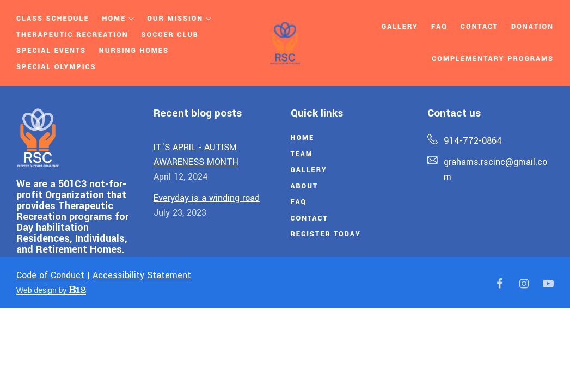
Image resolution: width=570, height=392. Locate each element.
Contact (479, 27)
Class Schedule (53, 19)
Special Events (51, 51)
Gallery (400, 27)
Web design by (51, 290)
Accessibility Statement (142, 275)
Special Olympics (56, 67)
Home (114, 19)
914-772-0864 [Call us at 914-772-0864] (473, 141)
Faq (439, 27)
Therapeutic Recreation (72, 35)
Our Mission (175, 19)
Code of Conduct (50, 275)
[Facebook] (499, 284)
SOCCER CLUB (170, 35)
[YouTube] (548, 284)
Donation (532, 27)
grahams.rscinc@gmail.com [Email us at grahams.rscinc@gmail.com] (495, 169)
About (305, 186)
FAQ (299, 202)
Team (302, 154)
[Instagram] (524, 284)
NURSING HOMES (134, 51)
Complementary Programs (493, 59)
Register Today (326, 234)
